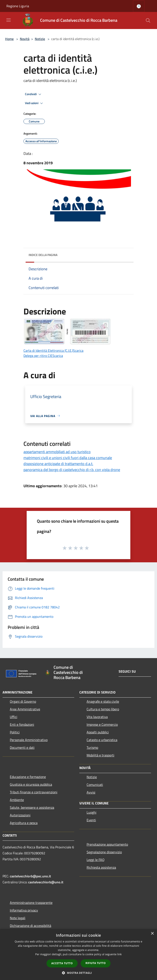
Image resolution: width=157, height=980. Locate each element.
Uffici (14, 717)
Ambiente (17, 800)
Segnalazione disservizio (104, 852)
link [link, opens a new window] (120, 954)
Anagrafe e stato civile (103, 701)
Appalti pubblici (98, 732)
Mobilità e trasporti (100, 755)
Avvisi (91, 792)
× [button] (152, 934)
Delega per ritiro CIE (38, 356)
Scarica (78, 350)
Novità (25, 39)
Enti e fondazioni (22, 724)
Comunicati (95, 785)
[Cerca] (148, 20)
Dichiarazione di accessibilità (31, 926)
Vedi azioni (35, 103)
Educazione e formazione (28, 777)
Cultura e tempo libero (103, 709)
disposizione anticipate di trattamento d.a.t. (58, 464)
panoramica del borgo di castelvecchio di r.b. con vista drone (72, 470)
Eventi (91, 820)
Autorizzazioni (20, 815)
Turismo (92, 747)
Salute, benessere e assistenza (32, 807)
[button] (78, 973)
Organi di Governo (23, 701)
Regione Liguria (18, 6)
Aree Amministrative (25, 709)
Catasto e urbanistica (102, 740)
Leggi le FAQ (96, 860)
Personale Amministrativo (29, 740)
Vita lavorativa (97, 717)
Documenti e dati (22, 747)
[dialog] (78, 955)
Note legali (18, 918)
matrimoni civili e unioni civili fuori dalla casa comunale (68, 458)
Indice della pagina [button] (43, 255)
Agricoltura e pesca (24, 823)
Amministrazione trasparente (31, 903)
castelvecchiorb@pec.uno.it (30, 876)
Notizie (40, 39)
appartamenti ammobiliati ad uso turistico (57, 452)
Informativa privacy (24, 910)
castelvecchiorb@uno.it (46, 882)
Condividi (34, 94)
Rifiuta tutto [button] (96, 963)
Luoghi (92, 812)
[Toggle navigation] (9, 20)
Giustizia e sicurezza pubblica (31, 784)
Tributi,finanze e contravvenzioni (34, 792)
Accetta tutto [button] (62, 963)
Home (9, 39)
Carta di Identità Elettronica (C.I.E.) (48, 350)
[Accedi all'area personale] (139, 6)
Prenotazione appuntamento (107, 844)
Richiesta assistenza (101, 867)
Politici (15, 732)
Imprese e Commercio (102, 724)
